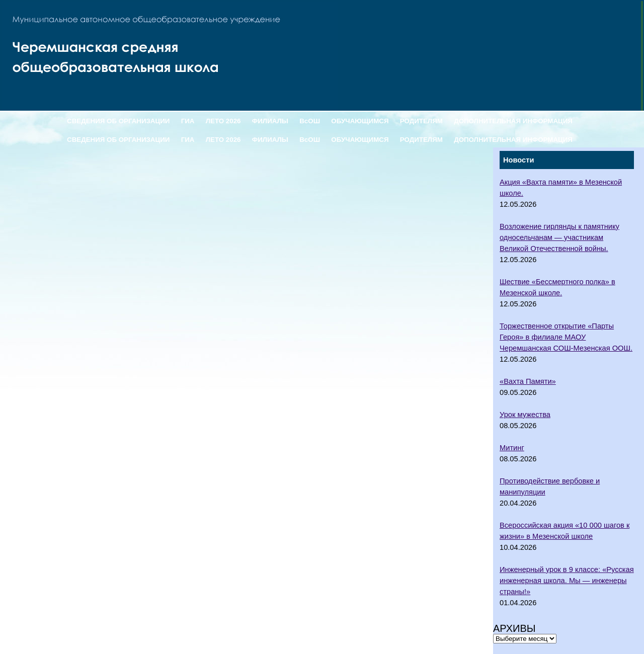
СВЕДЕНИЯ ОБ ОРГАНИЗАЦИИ (118, 121)
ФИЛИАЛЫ (270, 121)
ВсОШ (310, 121)
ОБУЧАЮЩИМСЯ (360, 121)
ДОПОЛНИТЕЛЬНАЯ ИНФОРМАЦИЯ (513, 121)
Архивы (514, 628)
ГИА (188, 121)
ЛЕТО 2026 (223, 121)
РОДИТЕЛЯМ (421, 121)
